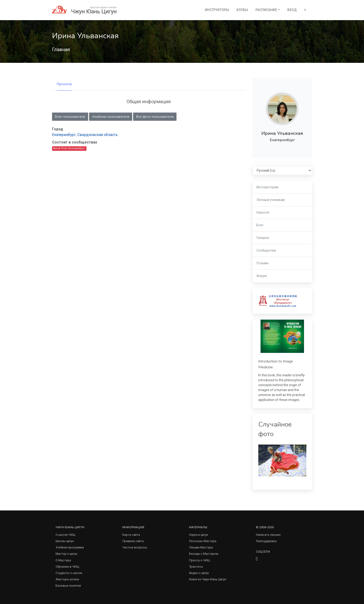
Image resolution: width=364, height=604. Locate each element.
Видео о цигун (199, 573)
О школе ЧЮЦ (65, 535)
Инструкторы (217, 10)
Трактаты (196, 567)
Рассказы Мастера (203, 541)
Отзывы (263, 263)
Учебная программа (70, 547)
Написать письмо (268, 535)
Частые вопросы (135, 547)
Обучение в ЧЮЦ (67, 567)
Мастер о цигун (66, 554)
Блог (260, 225)
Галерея (263, 238)
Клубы (242, 10)
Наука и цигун (199, 535)
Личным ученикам (271, 200)
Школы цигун (65, 541)
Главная (61, 49)
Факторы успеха (67, 579)
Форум (262, 276)
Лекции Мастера (201, 547)
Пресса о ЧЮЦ (199, 560)
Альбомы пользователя (111, 117)
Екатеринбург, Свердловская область (85, 135)
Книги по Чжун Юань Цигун (208, 579)
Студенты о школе (69, 573)
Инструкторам (267, 187)
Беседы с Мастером (204, 554)
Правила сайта (133, 541)
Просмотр (64, 84)
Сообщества (266, 250)
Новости (263, 212)
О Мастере (63, 560)
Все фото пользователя (155, 117)
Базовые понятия (68, 586)
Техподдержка (266, 541)
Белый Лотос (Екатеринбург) (69, 148)
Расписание (266, 10)
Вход (292, 10)
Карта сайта (131, 535)
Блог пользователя (70, 117)
